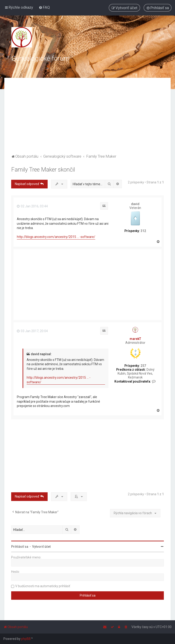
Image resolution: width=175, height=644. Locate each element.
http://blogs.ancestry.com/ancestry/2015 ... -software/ (56, 237)
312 (143, 231)
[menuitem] (44, 7)
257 (143, 366)
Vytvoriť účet (41, 547)
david (135, 204)
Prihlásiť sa (20, 547)
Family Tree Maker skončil (43, 170)
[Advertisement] (87, 119)
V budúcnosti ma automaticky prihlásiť (43, 586)
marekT (135, 339)
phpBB (26, 639)
